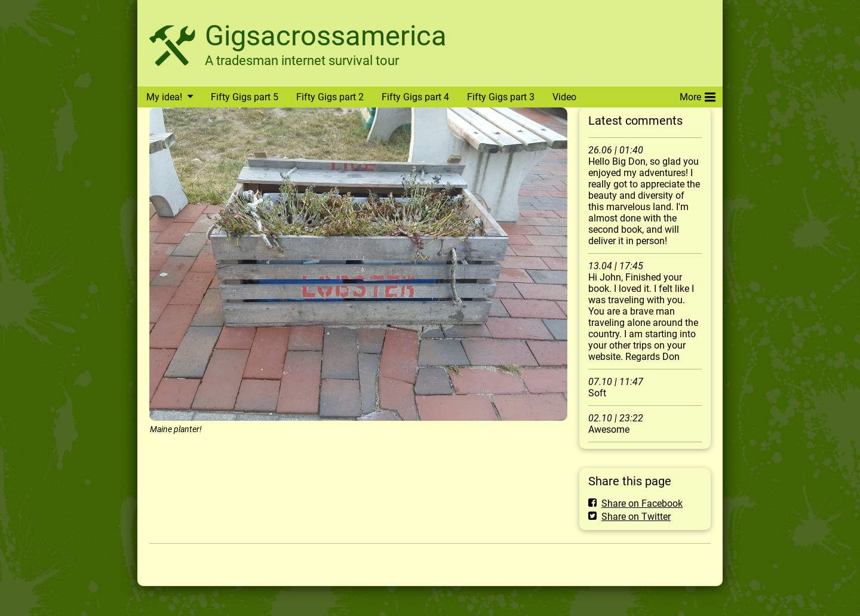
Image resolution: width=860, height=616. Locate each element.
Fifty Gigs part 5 (245, 97)
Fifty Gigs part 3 (501, 97)
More (698, 95)
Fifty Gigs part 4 (415, 97)
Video (564, 97)
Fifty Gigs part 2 (330, 97)
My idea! (164, 97)
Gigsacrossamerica (326, 36)
